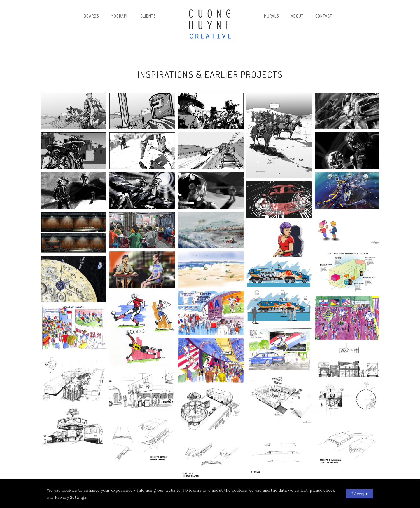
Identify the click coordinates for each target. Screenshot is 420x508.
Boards (91, 16)
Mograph (120, 16)
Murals (272, 16)
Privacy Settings (71, 497)
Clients (148, 16)
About (297, 16)
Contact (324, 16)
